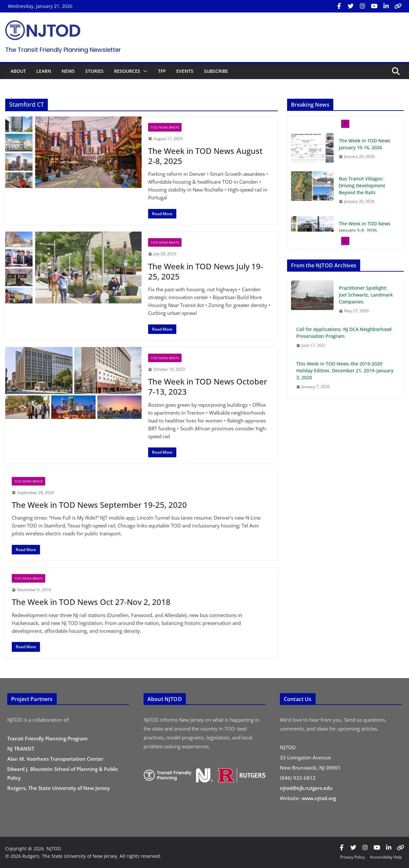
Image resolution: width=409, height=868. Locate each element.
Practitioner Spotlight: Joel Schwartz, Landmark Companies (366, 295)
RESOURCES (127, 71)
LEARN (44, 71)
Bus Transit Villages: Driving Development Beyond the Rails (362, 186)
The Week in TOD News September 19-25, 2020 (99, 505)
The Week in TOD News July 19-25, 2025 (206, 271)
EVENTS (185, 71)
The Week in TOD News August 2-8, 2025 (205, 156)
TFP (162, 71)
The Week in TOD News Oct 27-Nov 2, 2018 (91, 602)
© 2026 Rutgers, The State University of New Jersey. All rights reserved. (83, 856)
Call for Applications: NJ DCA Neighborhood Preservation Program (344, 333)
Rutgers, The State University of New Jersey (58, 788)
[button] (144, 71)
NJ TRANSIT (21, 749)
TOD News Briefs (165, 127)
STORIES (94, 71)
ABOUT (18, 71)
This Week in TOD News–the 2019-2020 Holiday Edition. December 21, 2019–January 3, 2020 (345, 371)
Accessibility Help (386, 857)
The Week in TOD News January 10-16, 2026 (365, 144)
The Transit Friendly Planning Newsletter (63, 50)
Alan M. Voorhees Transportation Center (55, 759)
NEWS (68, 71)
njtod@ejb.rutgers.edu (306, 788)
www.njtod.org (319, 798)
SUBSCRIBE (216, 71)
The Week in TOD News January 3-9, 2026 (365, 227)
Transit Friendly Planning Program (47, 738)
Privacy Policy (352, 857)
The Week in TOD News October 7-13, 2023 (208, 386)
